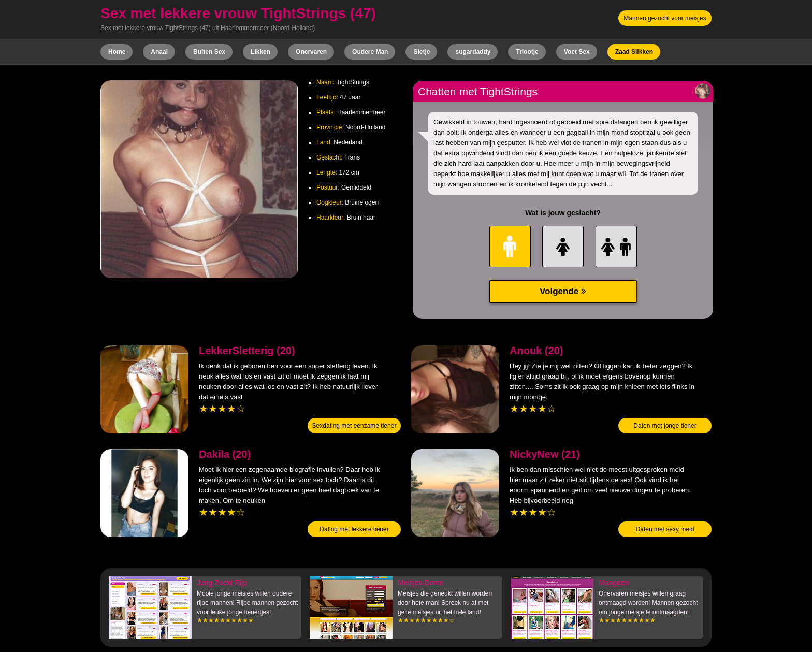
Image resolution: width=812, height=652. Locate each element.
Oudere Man (370, 52)
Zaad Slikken (634, 52)
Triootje (527, 52)
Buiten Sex (209, 52)
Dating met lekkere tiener (354, 529)
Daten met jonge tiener (665, 426)
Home (117, 52)
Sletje (422, 52)
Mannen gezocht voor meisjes (665, 18)
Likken (260, 52)
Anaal (159, 52)
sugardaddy (473, 52)
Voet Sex (577, 52)
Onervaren (311, 52)
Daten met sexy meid (665, 529)
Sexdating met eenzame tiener (354, 426)
